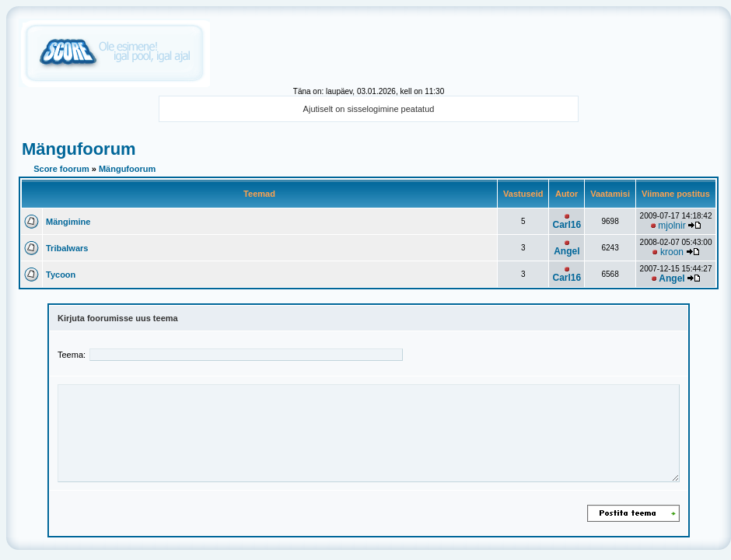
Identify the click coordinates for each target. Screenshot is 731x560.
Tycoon (61, 275)
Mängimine (68, 222)
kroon (672, 252)
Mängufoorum (79, 149)
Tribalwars (67, 248)
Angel (567, 251)
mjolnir (672, 226)
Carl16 (567, 225)
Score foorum (61, 169)
